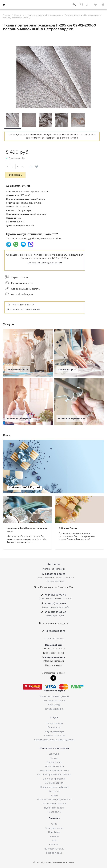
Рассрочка (54, 791)
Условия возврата (54, 766)
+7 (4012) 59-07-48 (56, 612)
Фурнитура (54, 705)
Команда (54, 836)
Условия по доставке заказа (24, 309)
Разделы (54, 818)
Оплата (54, 758)
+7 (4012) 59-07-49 (56, 595)
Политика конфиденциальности (54, 799)
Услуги (54, 717)
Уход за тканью (54, 853)
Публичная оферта (54, 808)
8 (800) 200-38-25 (55, 574)
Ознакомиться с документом (45, 263)
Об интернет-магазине (54, 804)
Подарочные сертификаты (54, 787)
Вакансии (54, 845)
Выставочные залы (54, 849)
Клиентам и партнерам (54, 748)
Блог (54, 840)
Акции (54, 795)
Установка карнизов (72, 418)
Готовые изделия (54, 709)
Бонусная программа (54, 779)
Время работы (54, 645)
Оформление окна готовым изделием (54, 740)
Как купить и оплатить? (20, 305)
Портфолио (54, 832)
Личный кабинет (54, 783)
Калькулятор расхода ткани (54, 770)
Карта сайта (54, 812)
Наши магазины (54, 665)
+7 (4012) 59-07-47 (56, 604)
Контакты (54, 564)
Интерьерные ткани (54, 701)
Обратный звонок (53, 639)
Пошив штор (67, 370)
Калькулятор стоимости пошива (54, 775)
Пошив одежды (18, 370)
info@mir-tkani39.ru (54, 661)
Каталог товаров (54, 691)
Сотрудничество (54, 828)
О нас (54, 824)
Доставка (54, 754)
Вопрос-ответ (54, 762)
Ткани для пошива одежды (54, 696)
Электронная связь (53, 657)
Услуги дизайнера (19, 418)
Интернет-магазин (53, 569)
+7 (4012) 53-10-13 (56, 631)
